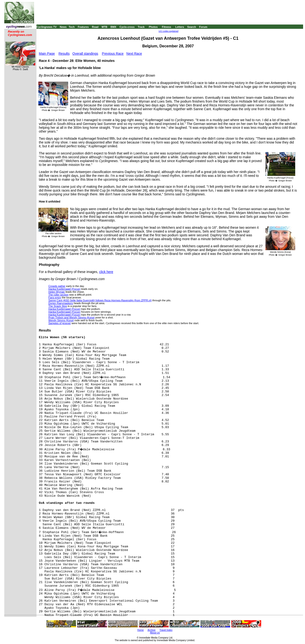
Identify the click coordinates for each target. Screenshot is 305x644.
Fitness (166, 27)
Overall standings (85, 54)
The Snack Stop (58, 306)
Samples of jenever (60, 323)
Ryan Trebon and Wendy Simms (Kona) (71, 317)
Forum (203, 27)
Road (95, 27)
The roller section (58, 295)
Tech (72, 27)
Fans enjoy (55, 297)
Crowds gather (57, 286)
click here (106, 272)
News (63, 27)
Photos (153, 27)
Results (64, 54)
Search (192, 27)
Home (140, 630)
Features (83, 27)
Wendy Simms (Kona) (61, 320)
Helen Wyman (57, 292)
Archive (151, 630)
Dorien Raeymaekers (61, 303)
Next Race (134, 54)
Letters (180, 27)
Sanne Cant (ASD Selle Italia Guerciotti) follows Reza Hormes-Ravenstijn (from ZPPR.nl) (100, 300)
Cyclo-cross (127, 27)
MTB (105, 27)
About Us (155, 633)
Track (141, 27)
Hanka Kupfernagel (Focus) (64, 289)
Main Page (47, 54)
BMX (113, 27)
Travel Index (166, 630)
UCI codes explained (168, 31)
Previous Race (113, 54)
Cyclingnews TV (46, 27)
